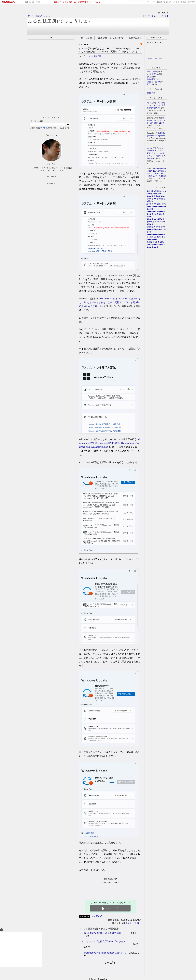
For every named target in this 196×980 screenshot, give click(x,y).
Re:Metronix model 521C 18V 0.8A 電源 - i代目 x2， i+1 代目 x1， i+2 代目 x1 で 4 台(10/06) (156, 153)
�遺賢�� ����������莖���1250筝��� (156, 229)
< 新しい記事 (86, 38)
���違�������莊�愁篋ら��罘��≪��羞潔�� (156, 237)
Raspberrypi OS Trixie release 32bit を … (105, 953)
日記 (37, 16)
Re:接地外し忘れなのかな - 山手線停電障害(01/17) (156, 120)
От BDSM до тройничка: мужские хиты (156, 136)
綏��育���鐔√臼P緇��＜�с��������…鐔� (156, 206)
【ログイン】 (163, 16)
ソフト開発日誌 (95, 56)
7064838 (161, 13)
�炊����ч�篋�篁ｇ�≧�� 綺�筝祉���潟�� (156, 222)
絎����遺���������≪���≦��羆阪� (156, 214)
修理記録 (150, 77)
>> (162, 2)
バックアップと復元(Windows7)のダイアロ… (105, 943)
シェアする (97, 916)
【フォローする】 (150, 16)
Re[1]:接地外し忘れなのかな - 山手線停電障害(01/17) (156, 105)
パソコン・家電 (34, 2)
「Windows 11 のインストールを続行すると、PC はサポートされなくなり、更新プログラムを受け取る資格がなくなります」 (110, 302)
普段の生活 (151, 79)
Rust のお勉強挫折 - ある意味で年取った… (106, 933)
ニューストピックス (156, 187)
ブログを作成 (181, 2)
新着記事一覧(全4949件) (110, 38)
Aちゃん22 (151, 103)
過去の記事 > (135, 38)
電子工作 (150, 84)
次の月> (161, 59)
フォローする (51, 177)
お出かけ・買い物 (153, 82)
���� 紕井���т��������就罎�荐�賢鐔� (156, 199)
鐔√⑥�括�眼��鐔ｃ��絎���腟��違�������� (156, 245)
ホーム (31, 16)
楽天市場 (191, 2)
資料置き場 (151, 93)
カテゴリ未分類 (152, 72)
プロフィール (46, 16)
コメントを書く (133, 923)
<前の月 (150, 59)
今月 (156, 59)
